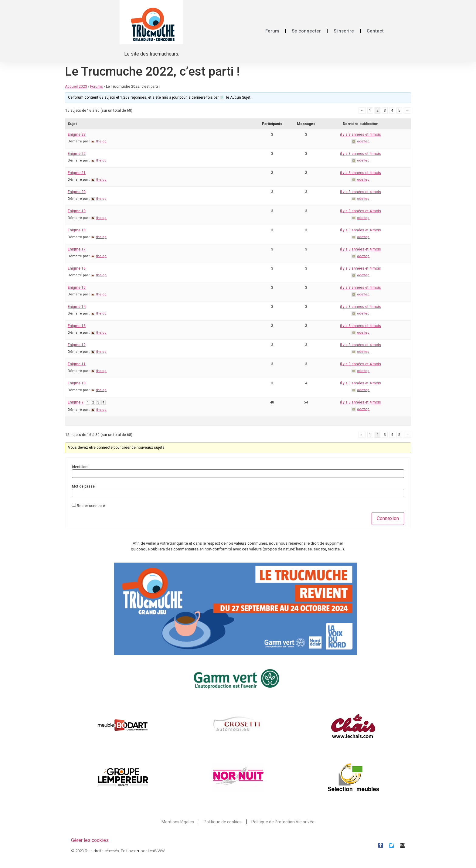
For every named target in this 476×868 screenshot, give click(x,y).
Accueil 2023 (76, 87)
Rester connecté (91, 506)
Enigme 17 (77, 249)
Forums (97, 87)
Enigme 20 (77, 192)
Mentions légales (178, 822)
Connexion (388, 518)
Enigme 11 (77, 364)
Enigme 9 (76, 402)
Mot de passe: (84, 486)
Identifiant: (81, 467)
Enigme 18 (77, 230)
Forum (272, 31)
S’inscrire (344, 31)
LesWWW (156, 851)
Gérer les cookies (90, 840)
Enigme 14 (77, 307)
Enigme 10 (77, 383)
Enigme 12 (77, 345)
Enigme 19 (77, 211)
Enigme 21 (77, 173)
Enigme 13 (77, 326)
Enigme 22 (77, 154)
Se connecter (306, 31)
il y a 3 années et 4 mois (360, 134)
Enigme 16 (77, 268)
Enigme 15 (77, 288)
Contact (375, 31)
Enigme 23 (77, 134)
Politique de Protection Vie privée (283, 822)
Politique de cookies (223, 822)
